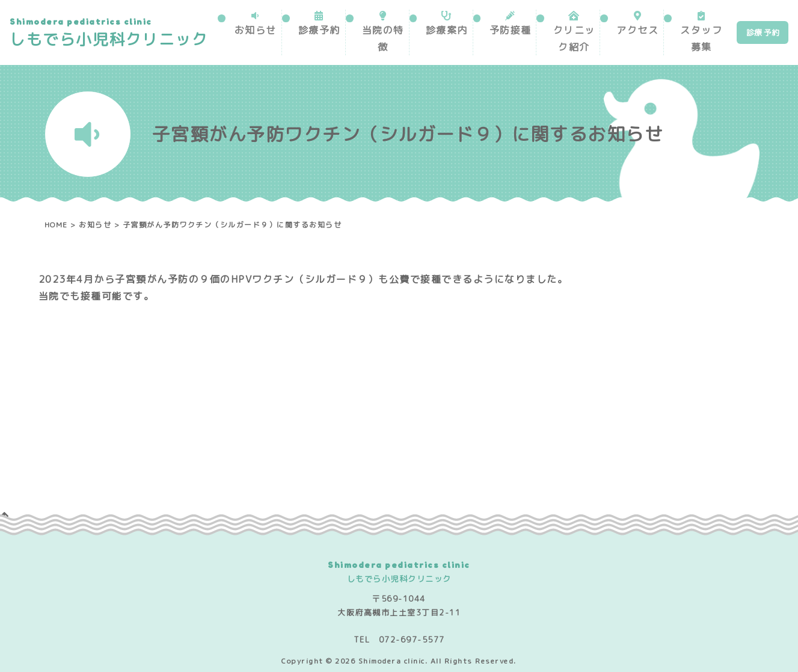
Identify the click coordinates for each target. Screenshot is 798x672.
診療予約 (319, 30)
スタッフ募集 (701, 39)
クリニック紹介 (574, 39)
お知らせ (255, 30)
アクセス (637, 30)
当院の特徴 (382, 39)
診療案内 (446, 30)
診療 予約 (762, 32)
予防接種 (510, 30)
